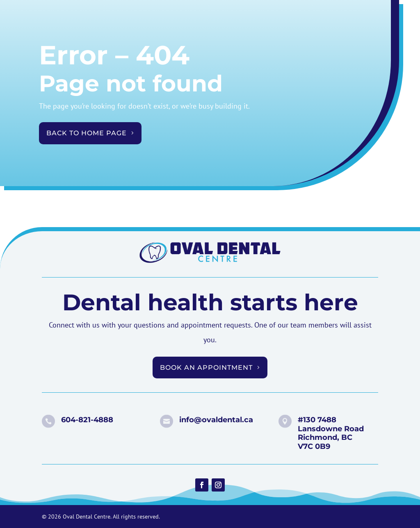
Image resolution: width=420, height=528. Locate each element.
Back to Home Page (87, 133)
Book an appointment (206, 368)
